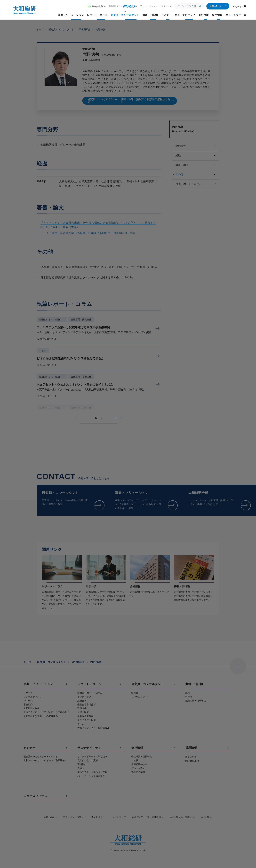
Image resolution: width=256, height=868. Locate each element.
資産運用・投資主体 (81, 319)
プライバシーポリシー (74, 817)
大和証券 (206, 817)
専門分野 (196, 146)
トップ (40, 29)
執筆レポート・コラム (196, 184)
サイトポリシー (99, 817)
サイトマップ (119, 817)
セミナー (29, 748)
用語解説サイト (123, 6)
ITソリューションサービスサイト (156, 6)
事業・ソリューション (38, 684)
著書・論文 (196, 165)
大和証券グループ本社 (182, 817)
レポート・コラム (89, 684)
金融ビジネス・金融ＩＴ (52, 319)
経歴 (196, 156)
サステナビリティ (89, 748)
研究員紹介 (85, 29)
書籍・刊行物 (194, 684)
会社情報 (137, 748)
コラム (43, 351)
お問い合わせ (218, 6)
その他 (196, 175)
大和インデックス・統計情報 (147, 817)
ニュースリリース (35, 796)
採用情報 (191, 748)
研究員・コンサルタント (61, 29)
